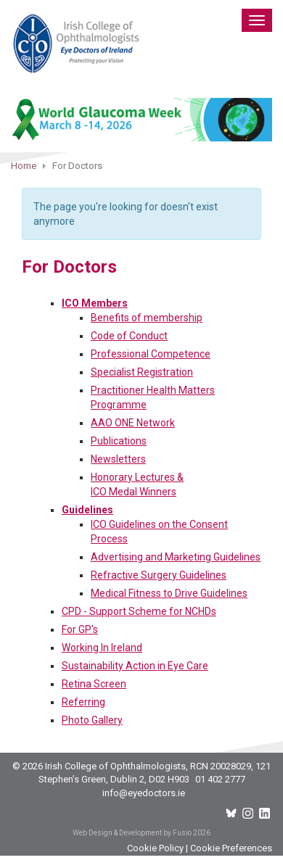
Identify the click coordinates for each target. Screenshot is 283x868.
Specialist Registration (142, 372)
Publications (119, 441)
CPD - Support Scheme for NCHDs (139, 611)
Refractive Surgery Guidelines (159, 575)
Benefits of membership (147, 318)
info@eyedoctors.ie (144, 793)
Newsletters (118, 459)
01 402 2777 (220, 779)
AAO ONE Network (133, 423)
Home (24, 166)
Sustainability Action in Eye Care (135, 666)
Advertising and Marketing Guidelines (176, 557)
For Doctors (69, 267)
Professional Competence (151, 354)
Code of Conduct (129, 336)
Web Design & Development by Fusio (132, 833)
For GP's (80, 629)
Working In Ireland (102, 648)
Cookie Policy (155, 848)
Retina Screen (94, 684)
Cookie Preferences (231, 848)
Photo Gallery (92, 720)
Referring (83, 702)
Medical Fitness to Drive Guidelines (169, 593)
